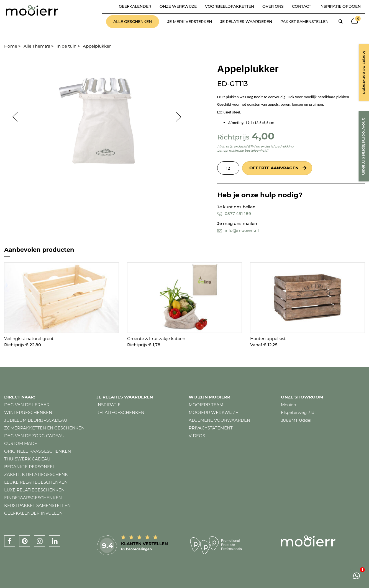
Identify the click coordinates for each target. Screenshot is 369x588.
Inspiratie (108, 405)
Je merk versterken (190, 22)
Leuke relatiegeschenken (36, 482)
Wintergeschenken (28, 412)
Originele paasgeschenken (38, 451)
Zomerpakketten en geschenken (44, 428)
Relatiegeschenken (120, 412)
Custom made (21, 443)
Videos (197, 436)
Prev (12, 117)
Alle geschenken (133, 22)
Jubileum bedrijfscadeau (36, 420)
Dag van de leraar (27, 405)
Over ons (273, 6)
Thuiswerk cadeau (27, 459)
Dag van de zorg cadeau (34, 436)
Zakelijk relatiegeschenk (36, 474)
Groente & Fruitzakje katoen (156, 339)
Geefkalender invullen (33, 513)
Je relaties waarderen (246, 22)
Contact (302, 6)
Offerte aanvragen (274, 168)
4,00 (263, 136)
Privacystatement (211, 428)
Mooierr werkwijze (213, 412)
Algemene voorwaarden (219, 420)
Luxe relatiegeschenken (34, 490)
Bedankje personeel (30, 467)
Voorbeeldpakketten (230, 6)
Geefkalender (135, 6)
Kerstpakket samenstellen (37, 505)
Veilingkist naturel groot (29, 339)
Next (181, 117)
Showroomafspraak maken (364, 146)
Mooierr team (206, 405)
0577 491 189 (234, 213)
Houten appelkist (268, 339)
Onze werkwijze (178, 6)
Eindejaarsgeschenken (33, 498)
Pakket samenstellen (304, 22)
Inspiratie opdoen (340, 6)
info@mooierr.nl (238, 230)
